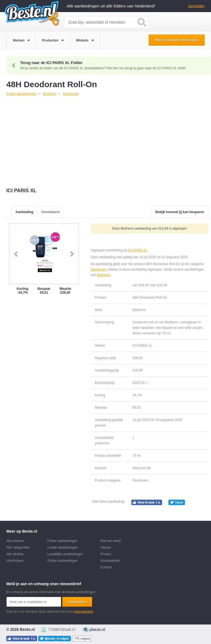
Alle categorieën (18, 547)
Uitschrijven (15, 561)
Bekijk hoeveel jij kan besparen (180, 212)
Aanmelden (196, 6)
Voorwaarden (110, 561)
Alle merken (15, 541)
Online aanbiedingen (62, 561)
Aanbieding (24, 212)
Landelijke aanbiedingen (65, 554)
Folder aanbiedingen (62, 541)
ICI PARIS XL (138, 250)
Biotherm (104, 275)
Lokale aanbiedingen (63, 547)
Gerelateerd (50, 212)
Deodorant (98, 269)
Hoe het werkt (110, 541)
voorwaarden (84, 612)
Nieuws (106, 547)
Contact (106, 567)
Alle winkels (15, 554)
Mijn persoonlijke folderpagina (177, 40)
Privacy (106, 554)
